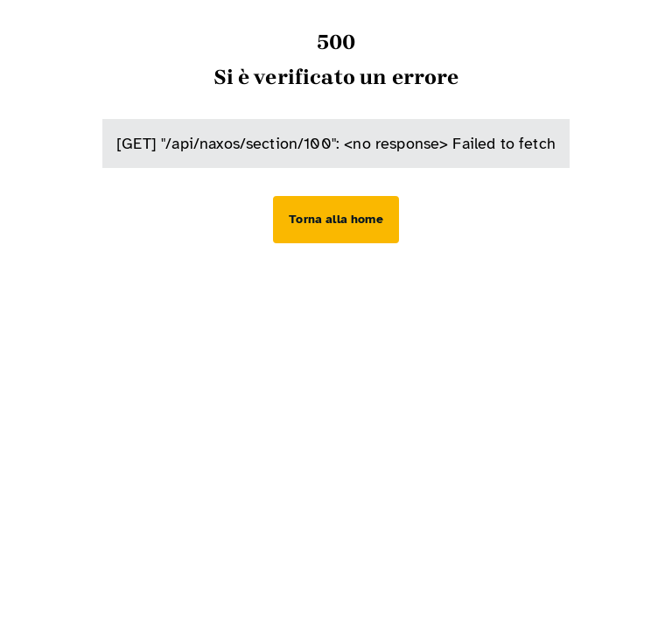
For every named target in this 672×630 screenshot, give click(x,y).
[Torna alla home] (336, 220)
